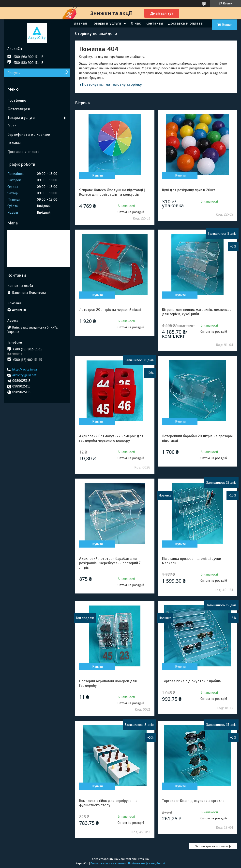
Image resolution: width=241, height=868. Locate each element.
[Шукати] (66, 73)
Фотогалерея (19, 109)
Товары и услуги (106, 23)
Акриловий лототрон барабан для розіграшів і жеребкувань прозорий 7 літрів (110, 563)
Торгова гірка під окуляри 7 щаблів (191, 681)
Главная (80, 23)
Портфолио (17, 100)
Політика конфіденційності (147, 863)
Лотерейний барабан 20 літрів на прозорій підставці (197, 438)
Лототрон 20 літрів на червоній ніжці (110, 310)
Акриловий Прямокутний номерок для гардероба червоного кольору (111, 438)
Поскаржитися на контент (108, 863)
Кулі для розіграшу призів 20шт (189, 190)
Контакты (154, 23)
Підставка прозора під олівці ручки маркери (192, 561)
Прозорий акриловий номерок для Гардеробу (108, 683)
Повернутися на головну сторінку (112, 84)
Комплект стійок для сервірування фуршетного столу (108, 803)
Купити (98, 175)
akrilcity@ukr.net (24, 375)
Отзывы (14, 143)
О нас (136, 23)
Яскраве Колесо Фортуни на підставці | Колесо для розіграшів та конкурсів (112, 192)
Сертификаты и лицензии (29, 135)
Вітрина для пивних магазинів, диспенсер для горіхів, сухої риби (197, 312)
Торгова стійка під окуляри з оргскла (193, 801)
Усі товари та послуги (211, 846)
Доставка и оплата (185, 23)
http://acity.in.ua (25, 369)
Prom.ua (143, 859)
